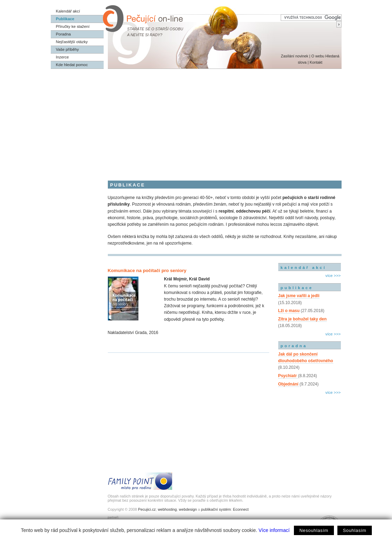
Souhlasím (355, 530)
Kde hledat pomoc (72, 65)
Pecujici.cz (147, 509)
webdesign (188, 509)
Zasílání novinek (295, 56)
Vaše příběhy (67, 49)
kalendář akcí (303, 268)
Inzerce (62, 57)
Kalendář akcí (68, 11)
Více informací (274, 530)
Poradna (63, 34)
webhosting (167, 509)
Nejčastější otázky (72, 42)
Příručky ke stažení (73, 26)
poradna (294, 346)
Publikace (65, 19)
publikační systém (216, 509)
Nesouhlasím (314, 530)
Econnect (241, 509)
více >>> (333, 276)
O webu (318, 56)
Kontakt (316, 62)
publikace (297, 288)
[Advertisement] (196, 121)
